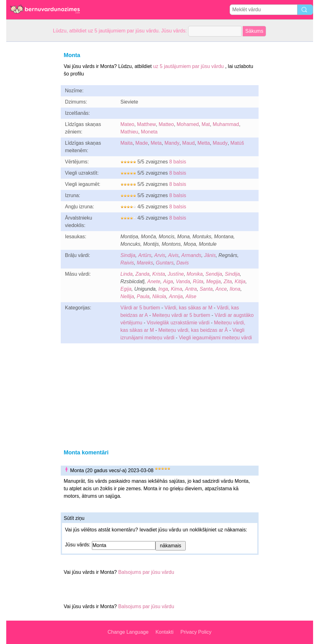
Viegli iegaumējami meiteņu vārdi (215, 338)
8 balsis (178, 162)
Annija (176, 296)
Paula (143, 296)
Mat (206, 124)
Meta (156, 143)
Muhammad (226, 124)
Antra (191, 289)
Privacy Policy (196, 632)
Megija (214, 281)
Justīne (176, 274)
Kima (176, 289)
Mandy (172, 143)
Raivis (127, 263)
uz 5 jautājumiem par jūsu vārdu (188, 66)
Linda (127, 274)
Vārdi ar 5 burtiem (140, 308)
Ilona (235, 289)
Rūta (198, 281)
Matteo (166, 124)
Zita (228, 281)
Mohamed (188, 124)
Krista (159, 274)
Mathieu (129, 132)
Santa (206, 289)
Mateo (127, 124)
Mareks (145, 263)
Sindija (128, 255)
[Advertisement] (31, 135)
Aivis (173, 255)
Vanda (183, 281)
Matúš (237, 143)
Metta (204, 143)
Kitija (240, 281)
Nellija (127, 296)
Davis (183, 263)
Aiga (168, 281)
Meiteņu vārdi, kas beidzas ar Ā (193, 330)
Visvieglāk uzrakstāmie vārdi (178, 323)
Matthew (146, 124)
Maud (188, 143)
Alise (191, 296)
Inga (163, 289)
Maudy (220, 143)
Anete (154, 281)
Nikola (159, 296)
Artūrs (145, 255)
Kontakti (164, 632)
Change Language (128, 632)
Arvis (160, 255)
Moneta (149, 132)
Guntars (165, 263)
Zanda (143, 274)
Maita (127, 143)
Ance (221, 289)
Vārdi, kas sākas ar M (188, 308)
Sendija (214, 274)
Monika (195, 274)
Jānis (210, 255)
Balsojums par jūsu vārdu (146, 572)
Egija (126, 289)
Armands (191, 255)
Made (142, 143)
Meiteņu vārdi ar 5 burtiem (181, 315)
